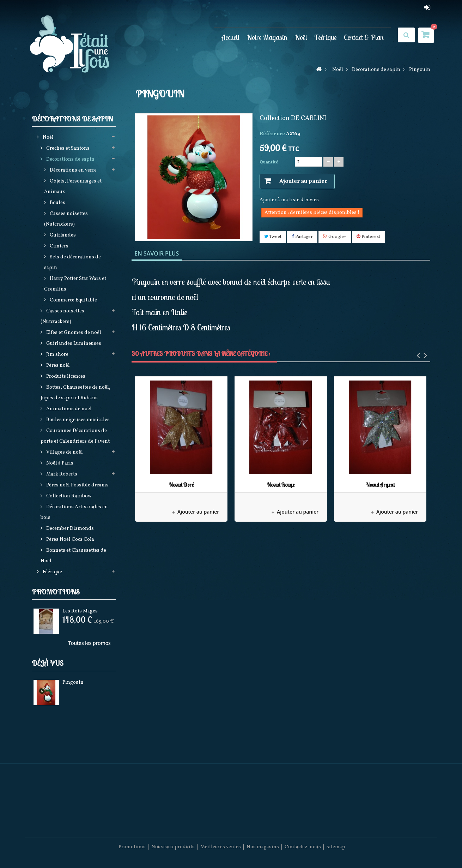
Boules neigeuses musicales (77, 420)
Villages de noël (64, 452)
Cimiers (59, 246)
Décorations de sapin (70, 159)
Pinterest (368, 237)
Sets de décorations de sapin (72, 262)
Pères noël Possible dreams (77, 485)
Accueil (230, 37)
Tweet (273, 237)
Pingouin (73, 683)
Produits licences (65, 376)
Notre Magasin (267, 37)
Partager (302, 237)
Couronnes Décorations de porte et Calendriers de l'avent (75, 436)
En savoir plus (157, 253)
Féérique (326, 37)
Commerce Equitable (73, 300)
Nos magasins (263, 847)
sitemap (336, 847)
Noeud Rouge (281, 485)
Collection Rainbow (68, 496)
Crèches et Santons (67, 148)
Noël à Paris (59, 463)
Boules (57, 203)
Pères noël (57, 366)
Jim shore (57, 355)
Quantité (269, 162)
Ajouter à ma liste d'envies (289, 200)
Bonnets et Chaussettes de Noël (73, 556)
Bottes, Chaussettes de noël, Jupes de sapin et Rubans (75, 393)
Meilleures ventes (221, 847)
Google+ (335, 237)
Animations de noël (68, 409)
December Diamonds (69, 529)
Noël (301, 37)
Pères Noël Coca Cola (70, 540)
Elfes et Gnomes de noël (73, 333)
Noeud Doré (181, 485)
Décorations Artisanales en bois (74, 512)
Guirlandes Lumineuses (73, 344)
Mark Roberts (61, 474)
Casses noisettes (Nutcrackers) (66, 219)
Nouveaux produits (173, 847)
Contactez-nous (303, 847)
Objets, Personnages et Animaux (73, 187)
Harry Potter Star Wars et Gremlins (75, 284)
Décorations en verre (73, 170)
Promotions (56, 592)
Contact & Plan (364, 37)
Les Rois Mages (80, 611)
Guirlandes (62, 235)
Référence (272, 134)
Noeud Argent (380, 485)
